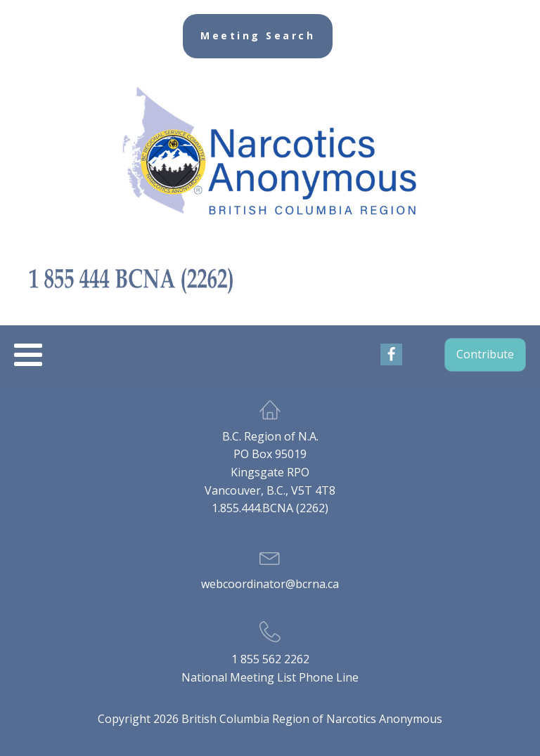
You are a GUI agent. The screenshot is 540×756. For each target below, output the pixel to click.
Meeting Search (258, 35)
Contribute (485, 354)
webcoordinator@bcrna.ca (270, 584)
